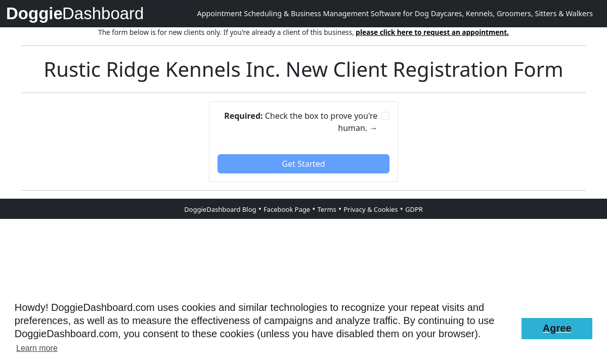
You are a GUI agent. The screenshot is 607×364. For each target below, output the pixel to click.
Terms (327, 209)
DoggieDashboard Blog (220, 209)
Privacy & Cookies (371, 209)
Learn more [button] (37, 348)
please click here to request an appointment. (432, 32)
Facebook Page (287, 209)
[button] (557, 329)
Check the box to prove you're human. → (301, 122)
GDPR (414, 209)
